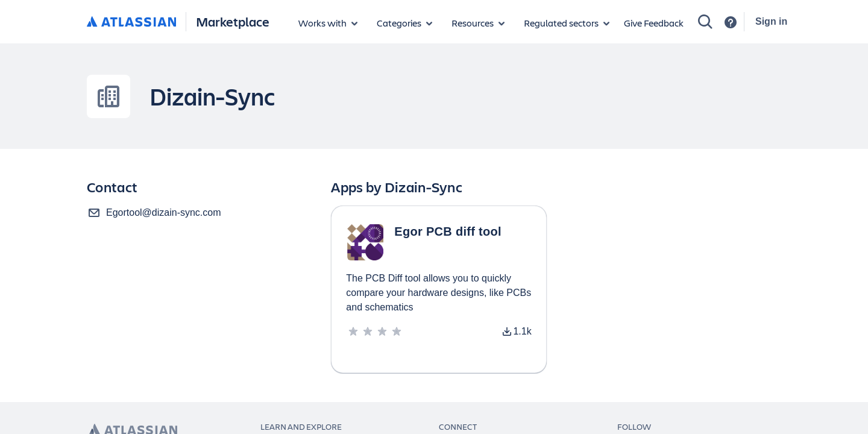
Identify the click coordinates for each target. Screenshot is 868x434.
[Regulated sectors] (567, 23)
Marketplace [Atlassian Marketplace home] (233, 21)
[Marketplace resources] (478, 23)
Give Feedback (654, 23)
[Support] (731, 22)
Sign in (771, 21)
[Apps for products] (328, 23)
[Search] (705, 22)
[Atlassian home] (131, 22)
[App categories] (404, 23)
